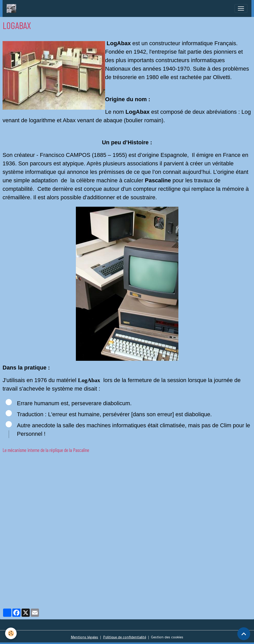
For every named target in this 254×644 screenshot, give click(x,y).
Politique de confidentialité (125, 637)
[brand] (12, 8)
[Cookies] (11, 633)
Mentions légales (84, 637)
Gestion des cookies (167, 637)
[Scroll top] (244, 634)
